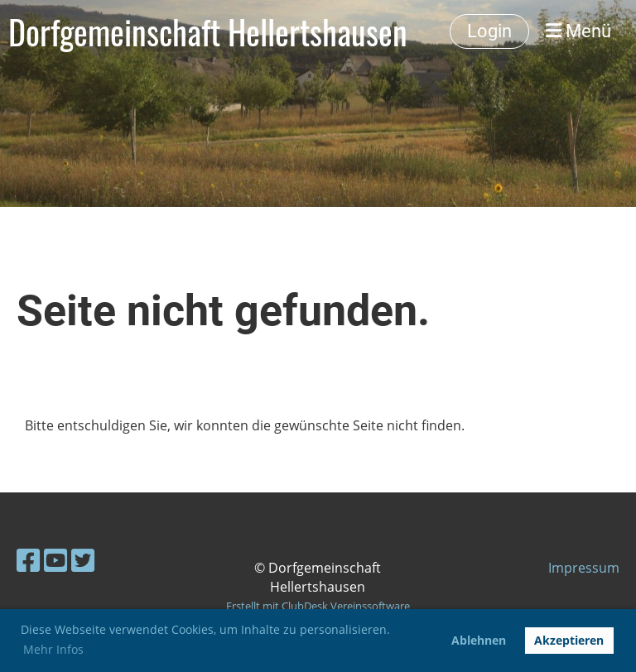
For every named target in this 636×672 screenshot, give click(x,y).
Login (489, 31)
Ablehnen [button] (479, 640)
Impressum (584, 568)
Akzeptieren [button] (569, 640)
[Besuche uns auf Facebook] (28, 560)
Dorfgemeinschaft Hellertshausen (208, 31)
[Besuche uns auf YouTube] (55, 560)
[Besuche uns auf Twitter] (83, 560)
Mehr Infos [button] (53, 649)
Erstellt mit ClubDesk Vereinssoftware (318, 606)
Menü (578, 31)
